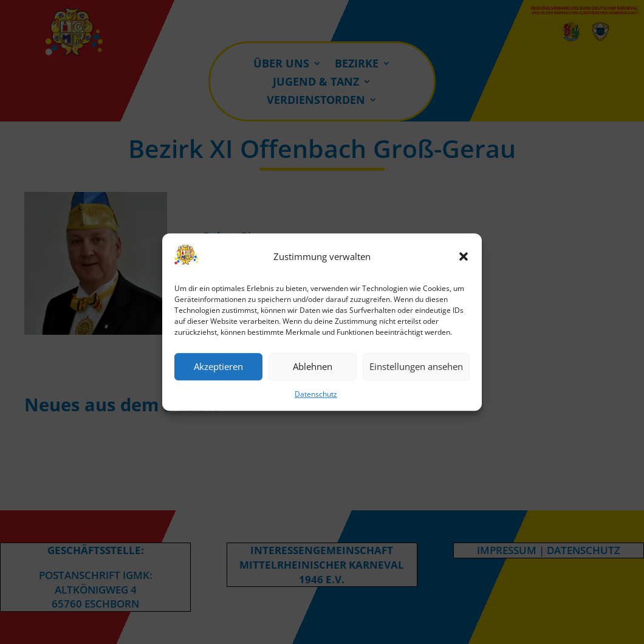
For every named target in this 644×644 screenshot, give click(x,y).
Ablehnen (313, 367)
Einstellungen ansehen (416, 367)
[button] (464, 257)
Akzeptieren (218, 367)
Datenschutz (316, 394)
